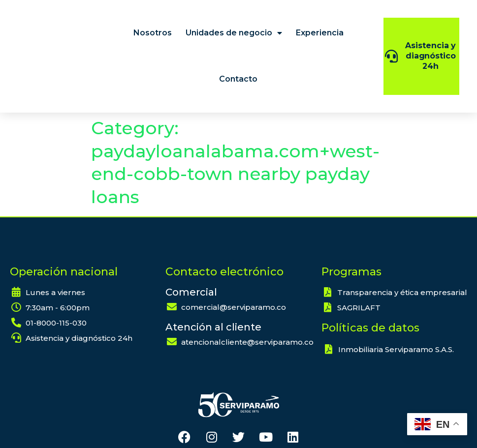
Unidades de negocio (234, 33)
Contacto (238, 79)
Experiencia (320, 33)
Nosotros (153, 33)
